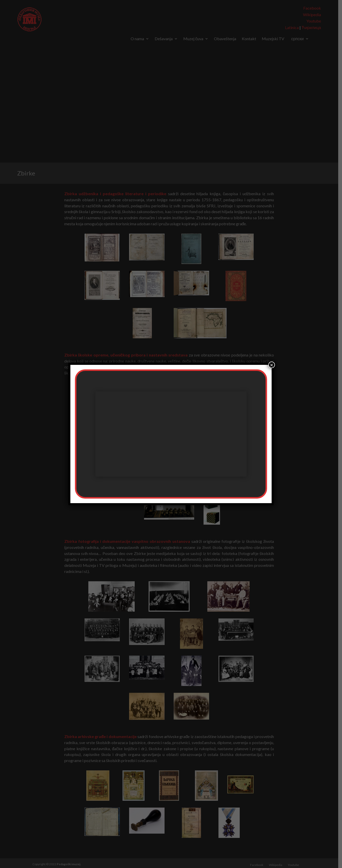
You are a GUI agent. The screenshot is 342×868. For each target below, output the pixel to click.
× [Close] (272, 365)
